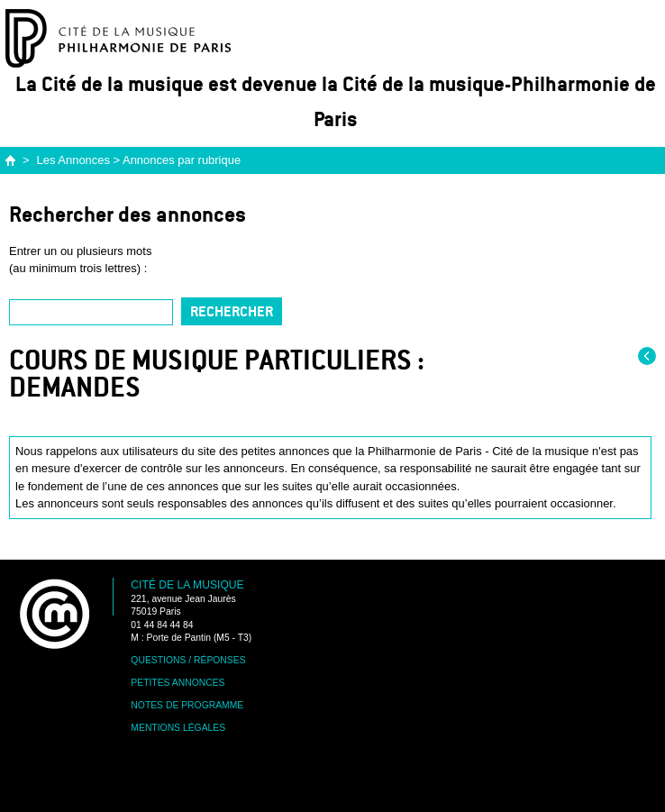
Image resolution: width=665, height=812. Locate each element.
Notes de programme (187, 705)
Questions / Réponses (188, 660)
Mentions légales (178, 728)
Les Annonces (73, 160)
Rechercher (232, 311)
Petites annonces (178, 683)
